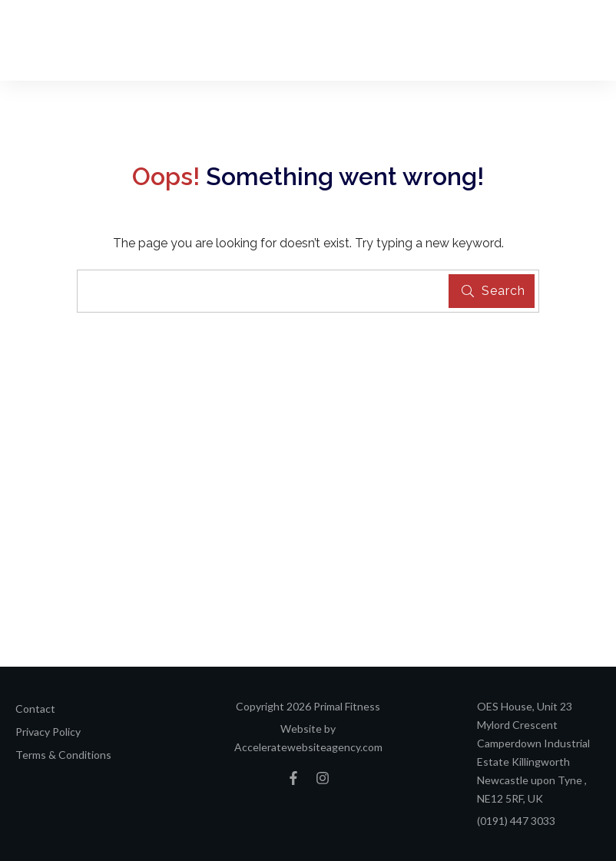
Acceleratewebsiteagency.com (308, 747)
